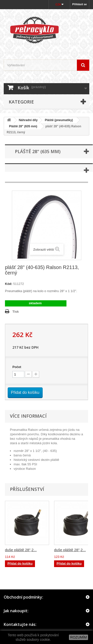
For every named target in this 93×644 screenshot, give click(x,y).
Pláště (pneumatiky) (59, 120)
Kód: (9, 284)
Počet (17, 367)
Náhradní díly (28, 120)
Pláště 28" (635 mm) (21, 126)
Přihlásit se (79, 4)
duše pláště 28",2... (21, 550)
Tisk (16, 312)
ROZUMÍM (78, 637)
